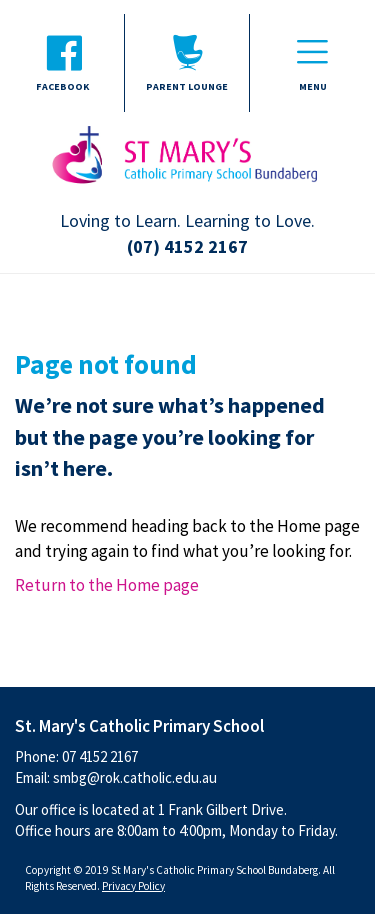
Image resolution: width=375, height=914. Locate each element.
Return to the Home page (107, 585)
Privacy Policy (133, 886)
